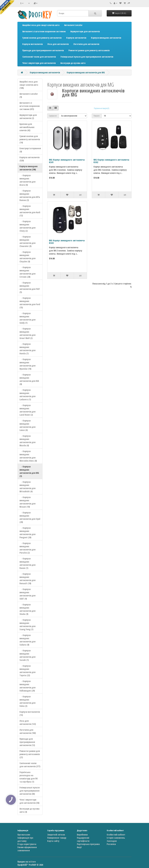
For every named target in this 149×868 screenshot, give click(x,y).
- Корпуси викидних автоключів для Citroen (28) (28, 272)
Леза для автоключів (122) (28, 722)
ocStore (32, 862)
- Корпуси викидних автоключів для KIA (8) (29, 379)
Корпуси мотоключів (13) (30, 713)
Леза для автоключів (58, 44)
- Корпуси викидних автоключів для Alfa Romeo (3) (30, 195)
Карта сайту (53, 841)
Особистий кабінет (116, 835)
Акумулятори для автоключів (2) (28, 117)
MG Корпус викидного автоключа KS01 (67, 161)
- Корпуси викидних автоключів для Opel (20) (30, 517)
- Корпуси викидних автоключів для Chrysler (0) (28, 257)
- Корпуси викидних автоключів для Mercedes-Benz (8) (28, 456)
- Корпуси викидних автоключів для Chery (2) (28, 226)
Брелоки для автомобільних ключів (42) (27, 127)
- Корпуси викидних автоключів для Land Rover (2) (28, 410)
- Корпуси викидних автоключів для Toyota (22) (28, 671)
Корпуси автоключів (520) (29, 159)
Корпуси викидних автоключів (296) (29, 168)
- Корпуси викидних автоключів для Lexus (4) (28, 425)
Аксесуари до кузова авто (73, 63)
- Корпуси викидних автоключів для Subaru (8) (28, 640)
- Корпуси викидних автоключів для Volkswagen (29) (28, 686)
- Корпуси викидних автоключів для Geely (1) (28, 318)
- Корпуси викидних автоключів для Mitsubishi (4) (28, 487)
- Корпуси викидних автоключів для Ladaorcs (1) (28, 395)
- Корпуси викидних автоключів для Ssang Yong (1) (28, 625)
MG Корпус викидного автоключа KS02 (111, 161)
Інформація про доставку (25, 839)
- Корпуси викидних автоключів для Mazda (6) (28, 441)
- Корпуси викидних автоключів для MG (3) (29, 471)
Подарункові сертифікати (83, 839)
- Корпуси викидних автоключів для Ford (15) (30, 303)
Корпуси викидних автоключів (106, 38)
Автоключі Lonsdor (73, 25)
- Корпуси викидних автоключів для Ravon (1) (28, 563)
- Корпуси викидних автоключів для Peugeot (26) (28, 533)
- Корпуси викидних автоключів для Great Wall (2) (28, 333)
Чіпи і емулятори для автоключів (39, 63)
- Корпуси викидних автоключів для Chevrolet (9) (28, 241)
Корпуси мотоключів (32, 44)
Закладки (112, 841)
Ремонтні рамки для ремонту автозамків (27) (30, 754)
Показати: (97, 116)
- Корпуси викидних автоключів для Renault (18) (28, 579)
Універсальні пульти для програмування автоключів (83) (30, 791)
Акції (79, 847)
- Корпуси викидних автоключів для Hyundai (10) (28, 364)
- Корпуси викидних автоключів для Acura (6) (28, 180)
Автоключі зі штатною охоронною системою (44, 31)
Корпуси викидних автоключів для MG (86, 72)
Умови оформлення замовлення (27, 849)
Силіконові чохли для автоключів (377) (30, 765)
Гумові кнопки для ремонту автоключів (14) (30, 139)
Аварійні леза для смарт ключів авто (41, 25)
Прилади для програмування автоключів (43, 50)
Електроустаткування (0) (30, 150)
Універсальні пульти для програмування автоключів (87, 57)
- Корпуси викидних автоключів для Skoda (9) (28, 609)
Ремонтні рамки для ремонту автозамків (89, 50)
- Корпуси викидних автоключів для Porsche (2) (28, 548)
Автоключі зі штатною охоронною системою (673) (30, 106)
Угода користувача (27, 844)
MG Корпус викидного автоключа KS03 (67, 242)
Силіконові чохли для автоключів (39, 57)
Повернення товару (57, 838)
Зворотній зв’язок (56, 835)
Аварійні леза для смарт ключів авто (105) (29, 85)
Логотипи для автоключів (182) (28, 731)
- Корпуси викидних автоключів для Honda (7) (28, 349)
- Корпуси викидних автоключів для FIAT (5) (30, 287)
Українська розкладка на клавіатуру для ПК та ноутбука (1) (29, 777)
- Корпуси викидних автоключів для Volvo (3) (28, 701)
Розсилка (111, 844)
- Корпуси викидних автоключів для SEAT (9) (28, 594)
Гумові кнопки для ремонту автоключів (42, 38)
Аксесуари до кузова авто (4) (29, 810)
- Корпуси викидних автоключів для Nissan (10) (28, 502)
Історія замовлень (116, 838)
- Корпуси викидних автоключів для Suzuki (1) (28, 655)
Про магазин (24, 835)
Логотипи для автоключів (86, 44)
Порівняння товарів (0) (102, 108)
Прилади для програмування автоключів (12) (27, 742)
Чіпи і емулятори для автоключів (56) (29, 801)
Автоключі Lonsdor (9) (29, 95)
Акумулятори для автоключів (85, 31)
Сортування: (53, 116)
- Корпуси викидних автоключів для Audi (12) (30, 211)
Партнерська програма (88, 844)
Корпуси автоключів (76, 38)
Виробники (82, 835)
